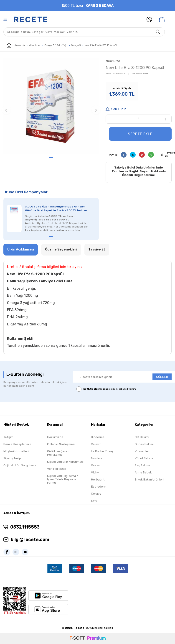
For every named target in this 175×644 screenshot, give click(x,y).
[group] (51, 106)
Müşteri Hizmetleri (16, 452)
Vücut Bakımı (144, 459)
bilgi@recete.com (30, 540)
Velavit (96, 445)
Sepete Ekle (140, 134)
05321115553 (25, 527)
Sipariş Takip (12, 459)
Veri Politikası (57, 469)
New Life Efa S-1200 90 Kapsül (101, 45)
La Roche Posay (102, 452)
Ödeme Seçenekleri (61, 250)
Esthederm (99, 487)
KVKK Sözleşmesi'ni (95, 389)
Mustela (97, 459)
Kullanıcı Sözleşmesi (61, 445)
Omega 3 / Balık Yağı (56, 45)
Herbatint (98, 480)
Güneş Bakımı (144, 445)
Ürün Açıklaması (21, 250)
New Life (113, 61)
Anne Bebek (143, 473)
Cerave (96, 494)
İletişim (8, 438)
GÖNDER (162, 377)
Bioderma (98, 438)
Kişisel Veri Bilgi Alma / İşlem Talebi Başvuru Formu (63, 480)
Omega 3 (76, 45)
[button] (51, 158)
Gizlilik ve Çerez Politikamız (58, 453)
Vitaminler (35, 45)
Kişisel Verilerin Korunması (65, 462)
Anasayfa (16, 46)
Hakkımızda (55, 438)
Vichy (95, 473)
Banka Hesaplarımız (17, 445)
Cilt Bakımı (142, 438)
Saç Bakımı (142, 466)
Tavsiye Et (97, 250)
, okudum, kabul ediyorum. (106, 389)
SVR (94, 501)
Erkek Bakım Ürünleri (149, 480)
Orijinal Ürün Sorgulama (20, 466)
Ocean (96, 466)
